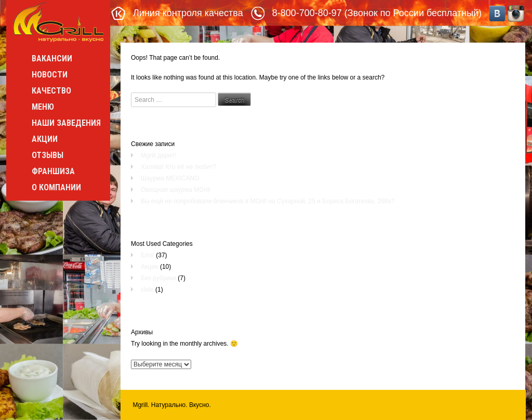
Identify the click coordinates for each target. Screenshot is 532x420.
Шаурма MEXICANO (170, 178)
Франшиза (53, 171)
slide (147, 290)
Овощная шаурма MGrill (176, 190)
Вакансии (52, 58)
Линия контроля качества (188, 13)
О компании (56, 187)
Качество (51, 91)
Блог (148, 255)
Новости (50, 75)
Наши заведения (66, 123)
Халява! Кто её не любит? (178, 167)
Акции (45, 139)
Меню (43, 107)
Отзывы (48, 155)
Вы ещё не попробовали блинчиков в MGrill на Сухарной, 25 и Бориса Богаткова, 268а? (268, 201)
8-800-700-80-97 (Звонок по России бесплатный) (377, 13)
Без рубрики (158, 278)
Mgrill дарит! (158, 155)
